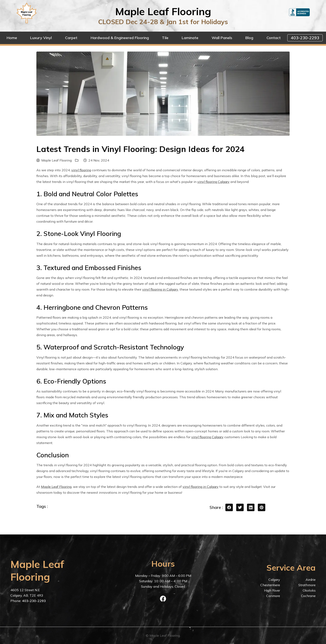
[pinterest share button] (262, 507)
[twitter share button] (240, 507)
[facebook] (163, 599)
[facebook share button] (229, 507)
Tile (165, 38)
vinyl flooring (81, 170)
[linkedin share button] (251, 507)
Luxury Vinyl (41, 38)
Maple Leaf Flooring (54, 160)
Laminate (190, 38)
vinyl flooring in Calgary (160, 289)
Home (12, 38)
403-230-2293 (305, 38)
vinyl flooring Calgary (213, 182)
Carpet (71, 38)
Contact (274, 38)
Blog (249, 38)
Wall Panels (222, 38)
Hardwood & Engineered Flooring (120, 38)
